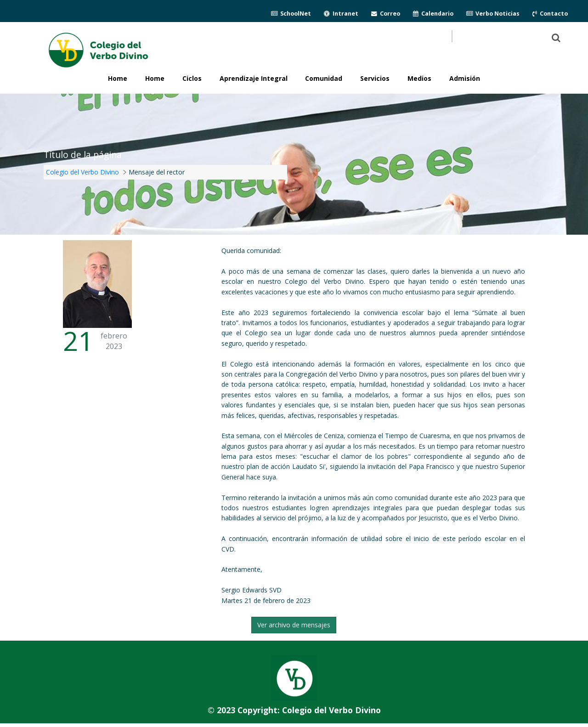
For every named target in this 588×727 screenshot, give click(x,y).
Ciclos (192, 78)
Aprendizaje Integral (254, 78)
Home (155, 78)
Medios (419, 78)
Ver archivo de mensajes (294, 625)
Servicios (375, 78)
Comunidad (324, 78)
